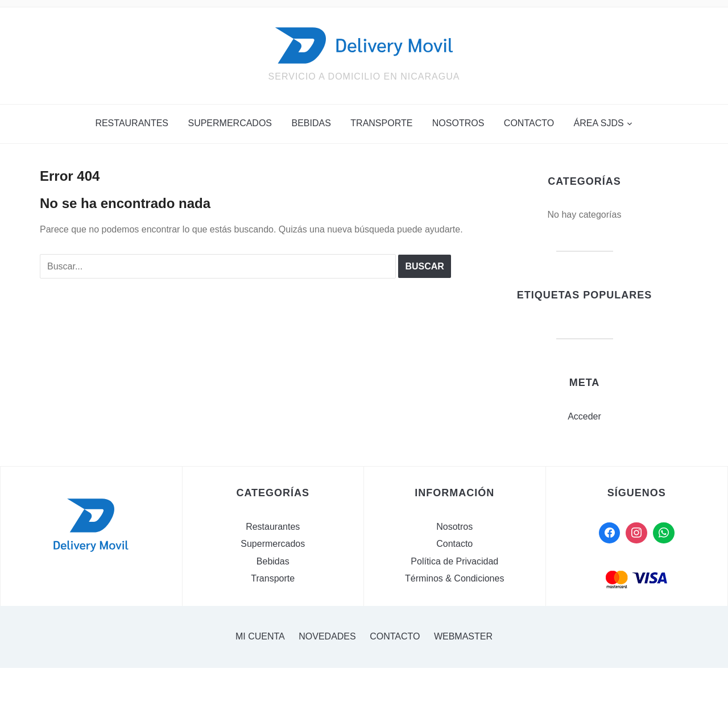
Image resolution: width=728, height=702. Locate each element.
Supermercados (230, 123)
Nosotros (458, 123)
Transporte (381, 123)
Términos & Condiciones (454, 578)
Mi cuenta (260, 636)
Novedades (327, 636)
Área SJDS (599, 123)
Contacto (529, 123)
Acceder (584, 416)
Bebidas (311, 123)
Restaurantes (132, 123)
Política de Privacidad (454, 561)
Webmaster (463, 636)
